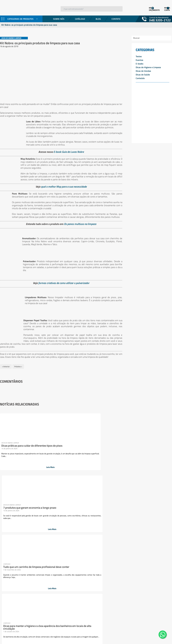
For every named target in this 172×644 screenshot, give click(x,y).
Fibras (30, 537)
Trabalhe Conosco (8, 514)
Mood (30, 553)
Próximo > (18, 368)
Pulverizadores (34, 586)
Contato (116, 19)
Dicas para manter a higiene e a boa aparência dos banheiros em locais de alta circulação (143, 447)
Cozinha (31, 511)
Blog (98, 19)
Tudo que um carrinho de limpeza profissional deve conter (98, 447)
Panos (30, 566)
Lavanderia (32, 540)
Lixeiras (31, 550)
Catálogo (80, 19)
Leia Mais (19, 468)
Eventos (139, 60)
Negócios (31, 560)
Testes (139, 56)
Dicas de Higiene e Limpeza (148, 67)
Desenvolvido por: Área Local (160, 638)
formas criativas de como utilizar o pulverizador (62, 285)
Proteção (31, 582)
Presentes (32, 579)
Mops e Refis (33, 556)
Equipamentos (34, 521)
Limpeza (31, 547)
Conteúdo (140, 78)
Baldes (30, 501)
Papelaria (31, 573)
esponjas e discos (35, 531)
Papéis (30, 569)
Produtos (4, 501)
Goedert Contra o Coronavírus (14, 511)
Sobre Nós (59, 19)
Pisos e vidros (33, 576)
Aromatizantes (34, 498)
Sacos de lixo (33, 599)
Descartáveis (33, 514)
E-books (140, 64)
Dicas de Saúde (143, 75)
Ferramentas (33, 534)
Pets (47, 573)
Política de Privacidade (10, 518)
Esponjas (31, 527)
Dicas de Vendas (143, 71)
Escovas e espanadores (38, 524)
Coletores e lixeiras (36, 508)
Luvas (47, 550)
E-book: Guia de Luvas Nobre (67, 151)
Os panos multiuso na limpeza (79, 226)
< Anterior (6, 368)
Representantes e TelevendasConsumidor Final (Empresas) (13, 506)
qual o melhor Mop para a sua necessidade (62, 185)
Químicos (31, 589)
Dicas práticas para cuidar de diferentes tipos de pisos (18, 446)
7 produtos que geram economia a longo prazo (56, 446)
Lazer (30, 544)
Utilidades (32, 605)
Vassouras (32, 608)
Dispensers (32, 518)
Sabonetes (32, 595)
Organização (33, 563)
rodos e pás (32, 592)
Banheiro (31, 505)
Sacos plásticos (34, 602)
